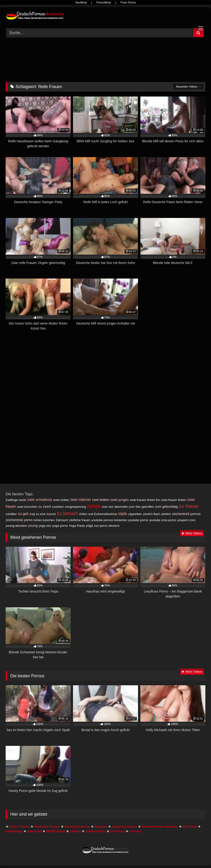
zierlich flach (152, 514)
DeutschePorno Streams (160, 827)
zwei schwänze (40, 500)
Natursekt (34, 831)
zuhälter (11, 514)
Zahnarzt (62, 520)
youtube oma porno (163, 520)
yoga (90, 526)
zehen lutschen (44, 520)
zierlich (166, 514)
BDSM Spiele (56, 831)
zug (32, 514)
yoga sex (45, 526)
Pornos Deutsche (77, 827)
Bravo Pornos (20, 827)
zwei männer (81, 500)
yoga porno (60, 526)
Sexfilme (81, 2)
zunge (94, 506)
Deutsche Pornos (47, 827)
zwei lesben (101, 500)
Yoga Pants (77, 526)
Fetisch (75, 831)
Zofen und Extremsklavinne (98, 514)
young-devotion (16, 526)
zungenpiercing (75, 507)
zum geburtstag (167, 507)
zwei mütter (61, 500)
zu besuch (68, 513)
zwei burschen (27, 507)
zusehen (58, 507)
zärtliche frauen (80, 520)
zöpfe (123, 514)
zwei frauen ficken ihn (145, 500)
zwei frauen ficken (174, 500)
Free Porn (118, 831)
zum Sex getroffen (141, 507)
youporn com (186, 520)
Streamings (14, 831)
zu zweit (45, 506)
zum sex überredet (115, 507)
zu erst (41, 514)
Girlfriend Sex (95, 831)
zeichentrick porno (19, 520)
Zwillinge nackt (16, 500)
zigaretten (135, 514)
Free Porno (128, 2)
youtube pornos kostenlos (109, 520)
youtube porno (138, 520)
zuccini (51, 514)
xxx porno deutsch (107, 526)
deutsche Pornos (125, 827)
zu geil (23, 514)
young (33, 525)
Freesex (135, 831)
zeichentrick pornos (186, 514)
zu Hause (189, 506)
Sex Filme (190, 827)
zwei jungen (120, 500)
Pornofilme (104, 2)
